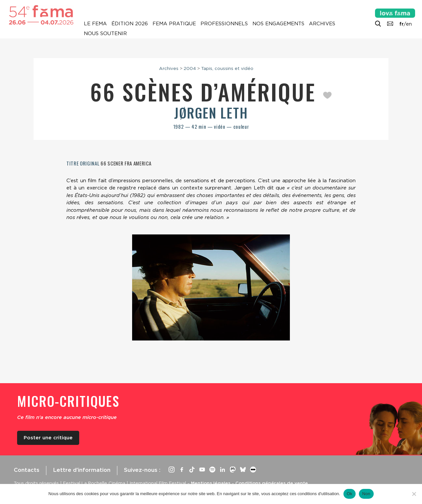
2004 (190, 68)
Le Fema (95, 24)
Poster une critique (48, 438)
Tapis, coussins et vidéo (227, 68)
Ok (350, 494)
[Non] (414, 494)
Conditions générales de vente (272, 483)
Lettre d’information (82, 470)
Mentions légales (211, 483)
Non (366, 494)
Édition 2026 (130, 24)
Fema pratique (174, 24)
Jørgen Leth (211, 113)
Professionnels (224, 24)
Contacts (27, 470)
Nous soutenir (105, 33)
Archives (322, 24)
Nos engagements (278, 24)
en (409, 24)
